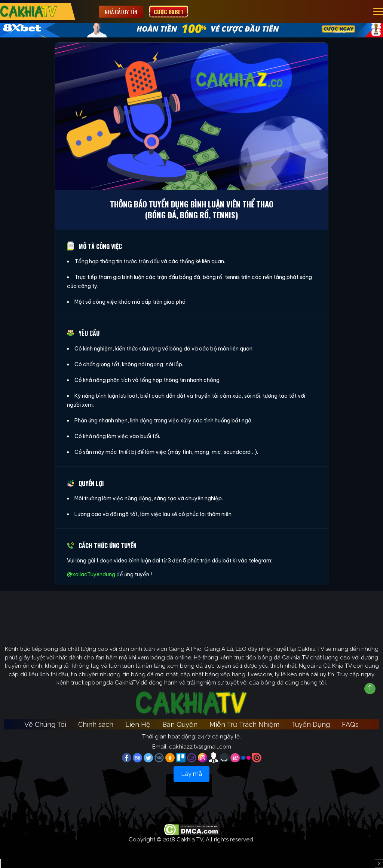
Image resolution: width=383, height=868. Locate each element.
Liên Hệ (138, 724)
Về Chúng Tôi (45, 724)
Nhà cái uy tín (121, 12)
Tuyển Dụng (311, 724)
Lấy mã (191, 774)
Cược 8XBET (169, 12)
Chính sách (96, 724)
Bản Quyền (180, 724)
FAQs (350, 724)
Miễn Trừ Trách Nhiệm (244, 724)
